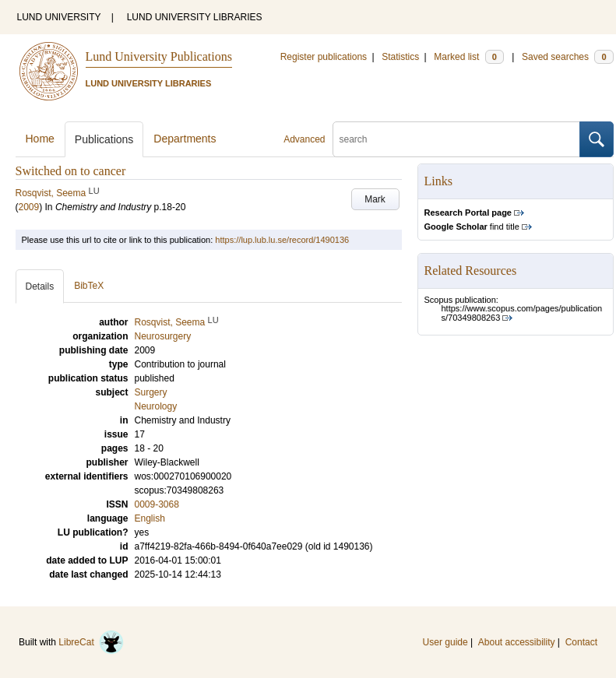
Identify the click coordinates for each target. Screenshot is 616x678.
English (150, 518)
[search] (456, 139)
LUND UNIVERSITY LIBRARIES (195, 17)
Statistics (400, 57)
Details (40, 286)
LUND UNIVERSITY (59, 17)
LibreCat (91, 642)
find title (472, 227)
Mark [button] (375, 199)
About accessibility (517, 642)
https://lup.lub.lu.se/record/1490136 (282, 240)
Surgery (151, 392)
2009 (29, 207)
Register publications (324, 57)
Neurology (156, 406)
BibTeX (89, 286)
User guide (445, 642)
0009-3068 (157, 504)
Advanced (304, 139)
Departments (185, 139)
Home (40, 139)
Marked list (468, 57)
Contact (581, 642)
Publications (104, 139)
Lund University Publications (159, 56)
